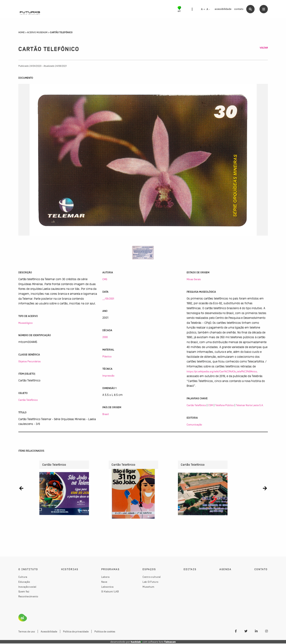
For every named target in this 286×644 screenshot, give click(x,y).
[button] (21, 488)
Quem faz (24, 592)
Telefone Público (224, 405)
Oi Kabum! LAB (110, 592)
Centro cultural (152, 577)
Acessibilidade (49, 632)
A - (208, 9)
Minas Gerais (194, 279)
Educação (24, 582)
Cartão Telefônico (28, 400)
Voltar (264, 48)
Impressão (108, 376)
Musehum (148, 587)
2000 (105, 337)
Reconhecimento (28, 597)
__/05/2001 (108, 299)
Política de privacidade (76, 632)
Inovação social (27, 587)
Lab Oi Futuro (150, 582)
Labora (105, 577)
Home (21, 32)
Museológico (25, 323)
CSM (211, 405)
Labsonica (107, 587)
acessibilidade (223, 9)
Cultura (23, 577)
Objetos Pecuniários (30, 361)
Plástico (107, 356)
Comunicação (194, 425)
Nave (104, 582)
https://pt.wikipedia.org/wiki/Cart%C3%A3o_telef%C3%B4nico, (222, 371)
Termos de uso (27, 632)
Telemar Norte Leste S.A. (250, 405)
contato (239, 9)
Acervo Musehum (37, 32)
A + (203, 9)
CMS (105, 279)
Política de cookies (105, 632)
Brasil (106, 414)
